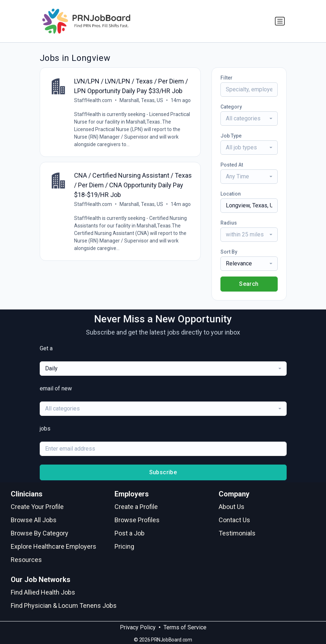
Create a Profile (136, 507)
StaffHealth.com (93, 100)
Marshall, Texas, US (142, 100)
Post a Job (130, 533)
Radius (229, 223)
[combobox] (249, 119)
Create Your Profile (37, 507)
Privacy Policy (138, 627)
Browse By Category (40, 533)
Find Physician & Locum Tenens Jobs (64, 605)
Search (249, 284)
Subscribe (163, 472)
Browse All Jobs (34, 520)
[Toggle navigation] (280, 21)
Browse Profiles (137, 520)
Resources (26, 560)
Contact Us (234, 520)
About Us (232, 507)
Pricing (124, 546)
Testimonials (237, 533)
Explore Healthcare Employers (53, 546)
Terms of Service (185, 627)
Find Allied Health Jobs (43, 592)
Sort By (229, 252)
